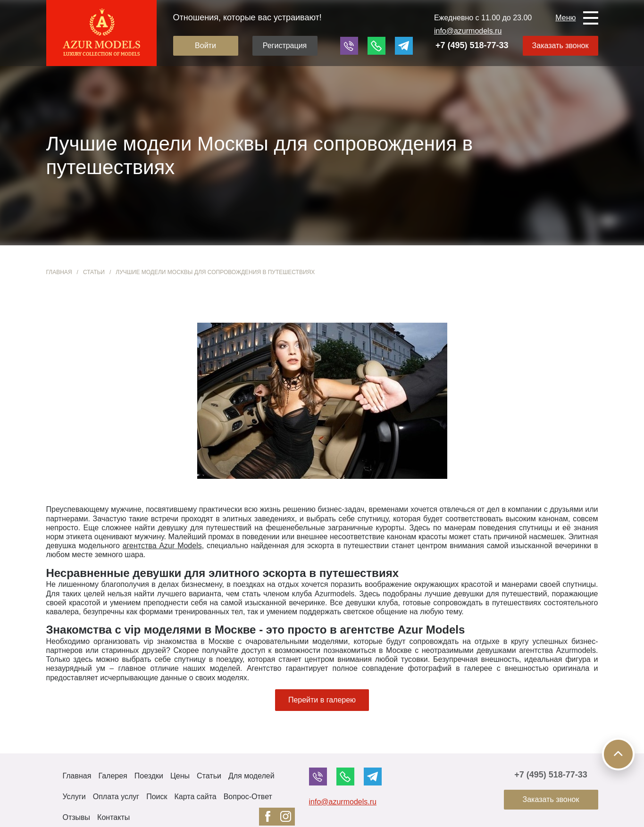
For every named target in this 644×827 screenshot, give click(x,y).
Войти (205, 46)
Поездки (149, 776)
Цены (180, 776)
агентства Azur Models (162, 546)
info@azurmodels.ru (468, 31)
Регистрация (285, 46)
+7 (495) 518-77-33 (472, 45)
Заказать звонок (560, 46)
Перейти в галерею (322, 700)
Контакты (113, 817)
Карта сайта (196, 797)
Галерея (113, 776)
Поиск (157, 797)
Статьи (94, 272)
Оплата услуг (116, 797)
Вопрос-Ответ (248, 797)
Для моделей (251, 776)
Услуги (74, 797)
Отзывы (77, 817)
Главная (59, 272)
